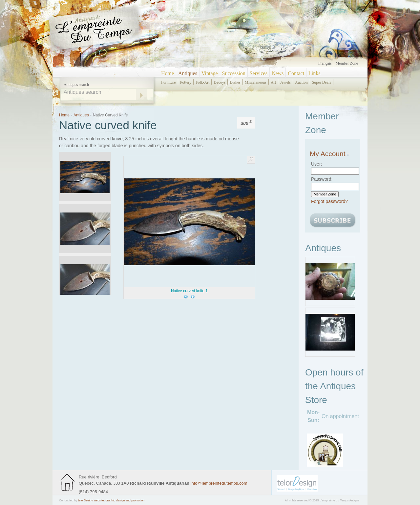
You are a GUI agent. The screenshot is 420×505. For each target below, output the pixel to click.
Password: (322, 179)
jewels (285, 82)
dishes (235, 82)
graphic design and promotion (125, 500)
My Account (330, 154)
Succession (234, 73)
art (273, 82)
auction (301, 82)
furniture (168, 82)
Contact (296, 73)
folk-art (202, 82)
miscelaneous (256, 82)
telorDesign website (91, 500)
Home (168, 73)
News (278, 73)
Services (259, 73)
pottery (186, 82)
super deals (322, 82)
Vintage (210, 73)
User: (316, 164)
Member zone (347, 63)
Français (325, 63)
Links (314, 73)
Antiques (188, 73)
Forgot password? (329, 201)
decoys (220, 82)
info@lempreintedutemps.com (219, 483)
